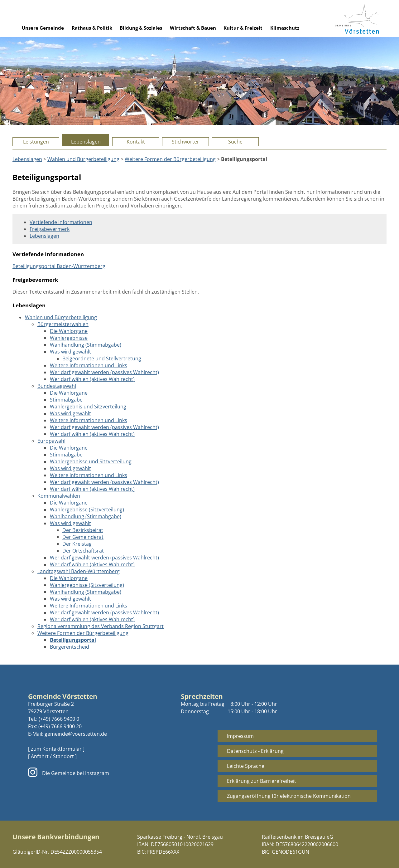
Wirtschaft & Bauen (193, 28)
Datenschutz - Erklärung (255, 751)
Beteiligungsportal (73, 640)
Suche (235, 142)
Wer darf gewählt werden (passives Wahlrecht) (104, 372)
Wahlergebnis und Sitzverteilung (88, 407)
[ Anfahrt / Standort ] (52, 756)
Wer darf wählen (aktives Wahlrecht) (92, 379)
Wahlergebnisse (69, 338)
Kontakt (136, 142)
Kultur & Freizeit (243, 28)
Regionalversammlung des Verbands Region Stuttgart (101, 626)
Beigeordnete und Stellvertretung (102, 358)
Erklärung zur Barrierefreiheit (262, 781)
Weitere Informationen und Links (89, 365)
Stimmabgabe (66, 400)
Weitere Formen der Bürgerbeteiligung (170, 159)
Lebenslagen (86, 142)
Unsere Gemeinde (43, 28)
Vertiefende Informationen (61, 222)
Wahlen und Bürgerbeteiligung (83, 159)
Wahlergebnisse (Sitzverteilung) (87, 510)
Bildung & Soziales (141, 28)
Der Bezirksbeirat (83, 530)
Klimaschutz (285, 28)
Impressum (240, 736)
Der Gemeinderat (83, 537)
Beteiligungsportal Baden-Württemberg (59, 266)
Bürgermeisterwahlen (63, 324)
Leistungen (36, 142)
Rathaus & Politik (92, 28)
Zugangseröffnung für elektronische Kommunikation (289, 796)
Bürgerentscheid (70, 647)
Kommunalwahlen (59, 496)
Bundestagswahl (57, 386)
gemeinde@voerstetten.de (76, 734)
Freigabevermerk (50, 229)
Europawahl (51, 441)
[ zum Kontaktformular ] (56, 749)
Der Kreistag (77, 544)
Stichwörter (185, 142)
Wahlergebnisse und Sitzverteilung (91, 461)
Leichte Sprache (246, 766)
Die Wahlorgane (69, 331)
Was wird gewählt (70, 352)
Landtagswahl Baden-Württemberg (79, 571)
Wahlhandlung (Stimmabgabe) (86, 345)
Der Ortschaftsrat (83, 551)
